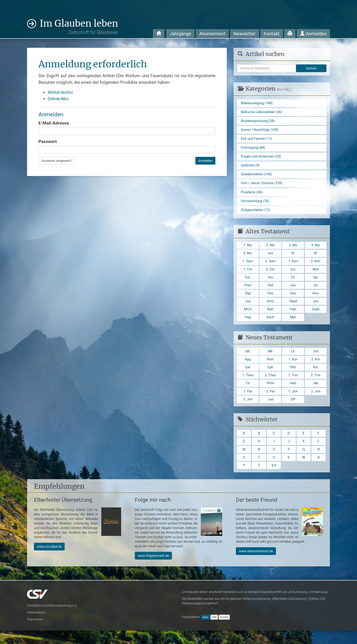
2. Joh (316, 402)
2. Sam (270, 267)
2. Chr (270, 276)
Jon (316, 309)
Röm (270, 369)
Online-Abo (58, 99)
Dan (293, 301)
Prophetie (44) (252, 196)
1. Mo (248, 250)
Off (293, 411)
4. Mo (316, 250)
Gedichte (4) (251, 168)
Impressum (35, 633)
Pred (248, 292)
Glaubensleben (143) (258, 177)
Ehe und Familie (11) (258, 140)
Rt (316, 259)
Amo (270, 309)
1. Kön (293, 267)
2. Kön (316, 267)
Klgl (248, 301)
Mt (248, 360)
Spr (316, 284)
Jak (316, 394)
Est (248, 284)
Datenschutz (36, 626)
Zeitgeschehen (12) (256, 215)
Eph (270, 377)
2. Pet (270, 402)
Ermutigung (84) (254, 150)
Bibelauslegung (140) (258, 103)
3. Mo (293, 250)
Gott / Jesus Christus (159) (263, 187)
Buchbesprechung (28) (259, 122)
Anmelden (313, 34)
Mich (248, 317)
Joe (248, 309)
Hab (293, 317)
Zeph (316, 317)
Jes (293, 292)
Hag (248, 326)
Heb (293, 394)
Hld (270, 292)
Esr (293, 276)
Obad (293, 309)
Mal (293, 326)
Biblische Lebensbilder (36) (263, 113)
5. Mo (248, 259)
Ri (293, 259)
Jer (316, 292)
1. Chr (248, 276)
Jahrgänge (180, 34)
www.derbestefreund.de (256, 565)
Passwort (48, 141)
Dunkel (224, 631)
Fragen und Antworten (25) (262, 159)
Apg (248, 369)
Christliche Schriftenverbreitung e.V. (52, 619)
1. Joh (293, 402)
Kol (316, 377)
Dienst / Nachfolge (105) (261, 131)
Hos (316, 301)
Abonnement (212, 34)
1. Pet (248, 402)
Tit (248, 394)
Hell (214, 631)
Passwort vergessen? (57, 161)
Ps (293, 284)
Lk (293, 360)
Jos (270, 259)
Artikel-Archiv (60, 92)
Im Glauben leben (79, 27)
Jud (270, 411)
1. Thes (248, 385)
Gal (248, 377)
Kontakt (272, 34)
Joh (316, 360)
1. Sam (248, 267)
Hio (270, 284)
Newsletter (245, 34)
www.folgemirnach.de (153, 569)
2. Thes (270, 385)
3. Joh (248, 411)
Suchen (311, 68)
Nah (270, 317)
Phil (293, 377)
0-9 (274, 478)
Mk (270, 360)
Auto (205, 631)
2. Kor (316, 369)
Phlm (270, 394)
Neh (316, 276)
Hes (270, 301)
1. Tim (293, 385)
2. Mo (270, 250)
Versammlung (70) (256, 205)
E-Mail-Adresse (54, 123)
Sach (270, 326)
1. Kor (293, 369)
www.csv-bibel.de (49, 560)
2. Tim (316, 385)
